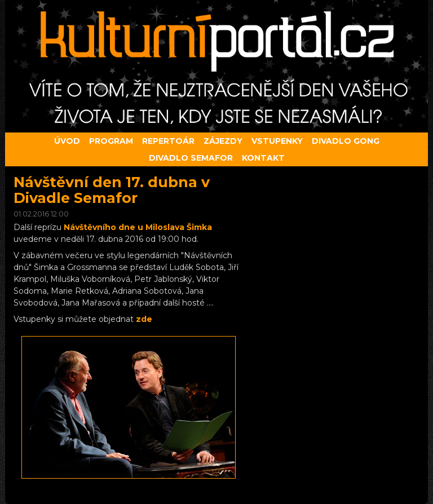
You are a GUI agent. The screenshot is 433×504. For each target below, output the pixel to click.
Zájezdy (223, 141)
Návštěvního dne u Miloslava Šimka (138, 227)
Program (111, 141)
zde (144, 319)
